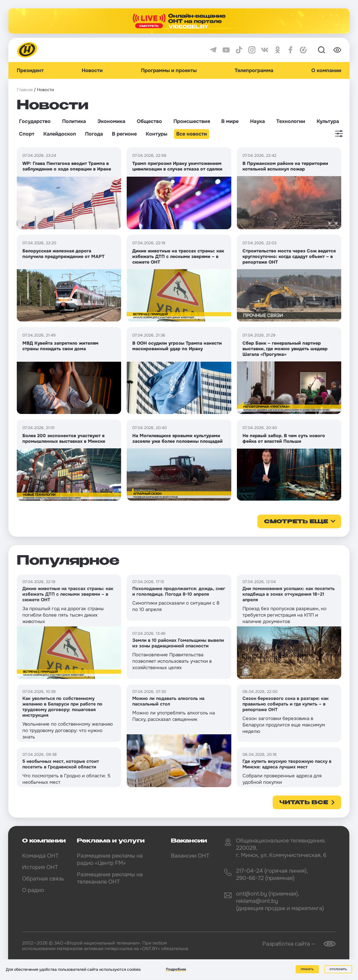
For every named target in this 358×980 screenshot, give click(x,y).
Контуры (156, 134)
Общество (149, 121)
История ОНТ (40, 867)
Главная (25, 90)
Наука (257, 121)
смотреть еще (296, 522)
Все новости (192, 134)
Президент (30, 70)
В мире (230, 121)
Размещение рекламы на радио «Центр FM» (110, 859)
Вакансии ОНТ (190, 856)
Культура (328, 121)
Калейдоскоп (60, 134)
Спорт (27, 134)
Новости (92, 70)
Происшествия (192, 121)
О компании (326, 70)
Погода (94, 134)
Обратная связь (43, 879)
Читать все (304, 803)
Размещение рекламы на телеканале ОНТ (110, 878)
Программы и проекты (169, 70)
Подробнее (176, 969)
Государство (35, 121)
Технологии (291, 121)
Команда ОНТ (40, 856)
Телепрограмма (254, 70)
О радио (33, 890)
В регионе (124, 134)
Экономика (111, 121)
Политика (74, 121)
